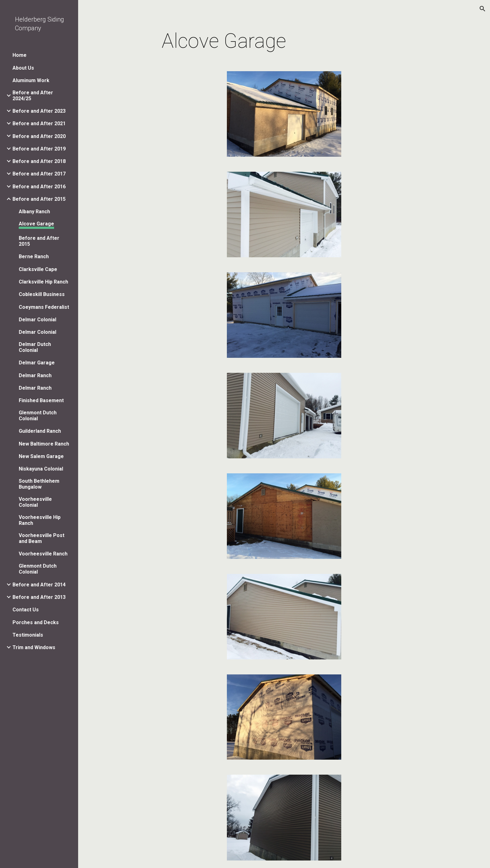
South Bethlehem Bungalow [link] (39, 484)
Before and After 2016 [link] (39, 187)
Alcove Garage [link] (36, 224)
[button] (482, 9)
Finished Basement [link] (41, 400)
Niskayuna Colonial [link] (41, 469)
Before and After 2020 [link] (39, 136)
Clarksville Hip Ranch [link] (43, 282)
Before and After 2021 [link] (39, 123)
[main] (224, 41)
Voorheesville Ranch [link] (43, 554)
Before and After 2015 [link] (39, 199)
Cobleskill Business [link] (42, 294)
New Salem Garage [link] (41, 456)
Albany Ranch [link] (34, 212)
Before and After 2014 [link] (39, 585)
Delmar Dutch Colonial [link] (35, 347)
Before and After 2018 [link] (39, 161)
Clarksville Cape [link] (38, 269)
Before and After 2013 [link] (39, 597)
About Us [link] (23, 68)
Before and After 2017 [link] (39, 174)
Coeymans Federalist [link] (44, 307)
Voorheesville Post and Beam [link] (42, 538)
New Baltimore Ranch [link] (44, 444)
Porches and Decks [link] (36, 622)
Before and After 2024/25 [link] (33, 96)
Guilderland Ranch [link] (40, 431)
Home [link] (20, 55)
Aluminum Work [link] (31, 80)
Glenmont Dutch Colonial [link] (38, 416)
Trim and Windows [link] (34, 647)
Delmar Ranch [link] (35, 375)
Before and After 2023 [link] (39, 111)
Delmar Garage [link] (37, 363)
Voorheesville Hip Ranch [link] (40, 520)
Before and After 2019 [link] (39, 149)
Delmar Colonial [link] (37, 320)
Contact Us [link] (26, 610)
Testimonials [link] (28, 635)
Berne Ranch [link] (34, 256)
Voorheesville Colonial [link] (35, 502)
